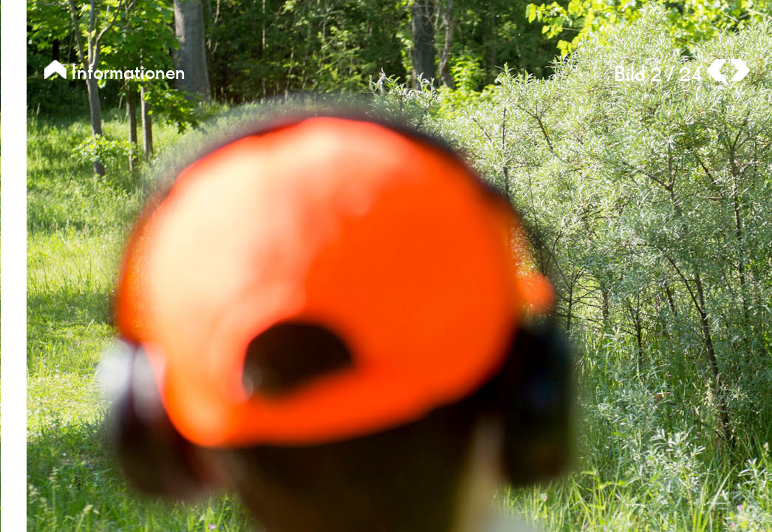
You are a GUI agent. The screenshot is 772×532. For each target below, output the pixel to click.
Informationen (115, 72)
